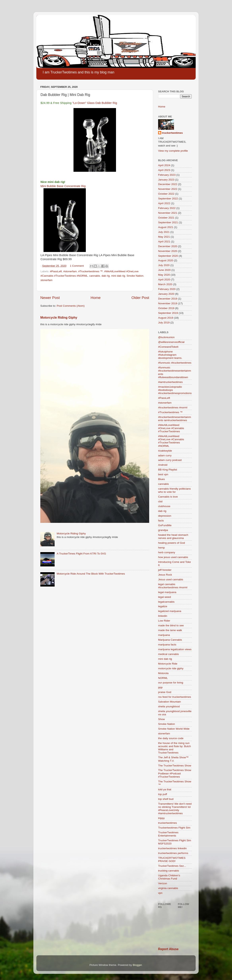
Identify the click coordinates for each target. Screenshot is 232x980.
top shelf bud (166, 799)
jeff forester (165, 570)
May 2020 (164, 275)
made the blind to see (171, 625)
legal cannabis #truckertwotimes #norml (173, 586)
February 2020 (167, 289)
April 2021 (164, 242)
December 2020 (168, 246)
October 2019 (166, 308)
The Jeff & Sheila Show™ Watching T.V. (173, 759)
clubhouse (164, 506)
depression (165, 516)
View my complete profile (173, 151)
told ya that (165, 789)
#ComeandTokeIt (168, 347)
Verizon (163, 883)
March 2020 (165, 284)
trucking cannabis (169, 871)
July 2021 (164, 232)
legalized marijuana (170, 611)
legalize (163, 606)
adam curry (165, 455)
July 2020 (164, 265)
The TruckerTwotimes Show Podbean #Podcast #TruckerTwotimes (175, 773)
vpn (160, 893)
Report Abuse (168, 949)
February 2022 (167, 208)
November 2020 (168, 251)
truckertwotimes (172, 133)
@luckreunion (166, 337)
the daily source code (171, 738)
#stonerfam (70, 271)
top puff (163, 794)
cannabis (95, 276)
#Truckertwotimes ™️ (90, 271)
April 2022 (164, 203)
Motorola (163, 673)
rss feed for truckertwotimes (175, 697)
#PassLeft (56, 271)
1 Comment (77, 266)
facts (161, 521)
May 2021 (164, 237)
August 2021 (166, 227)
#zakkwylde (165, 451)
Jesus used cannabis (171, 579)
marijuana (164, 635)
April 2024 (164, 165)
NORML (163, 678)
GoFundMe (165, 525)
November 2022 (168, 189)
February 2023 (167, 175)
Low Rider (164, 621)
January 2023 (166, 180)
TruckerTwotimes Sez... (172, 866)
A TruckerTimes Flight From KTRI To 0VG (81, 554)
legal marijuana (167, 592)
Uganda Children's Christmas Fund (169, 877)
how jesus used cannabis (173, 557)
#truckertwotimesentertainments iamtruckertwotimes (175, 419)
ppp (160, 687)
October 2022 (166, 194)
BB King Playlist (168, 470)
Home (96, 298)
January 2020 (166, 294)
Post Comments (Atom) (71, 306)
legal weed (165, 597)
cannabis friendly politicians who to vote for (174, 490)
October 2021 (166, 218)
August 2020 (166, 260)
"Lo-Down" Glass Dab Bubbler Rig (95, 103)
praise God (165, 692)
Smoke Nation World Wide (174, 729)
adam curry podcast (170, 460)
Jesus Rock (165, 575)
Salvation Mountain (170, 702)
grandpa (163, 530)
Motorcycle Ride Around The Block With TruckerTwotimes (91, 574)
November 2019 (168, 303)
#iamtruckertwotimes (170, 382)
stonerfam (46, 280)
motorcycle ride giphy (171, 668)
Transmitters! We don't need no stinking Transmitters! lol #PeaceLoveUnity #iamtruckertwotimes (175, 809)
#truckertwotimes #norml (173, 408)
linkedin (163, 616)
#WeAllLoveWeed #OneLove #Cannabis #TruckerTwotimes (171, 428)
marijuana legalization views (175, 649)
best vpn (163, 474)
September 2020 (168, 256)
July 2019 (164, 323)
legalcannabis (166, 602)
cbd (160, 501)
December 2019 (168, 299)
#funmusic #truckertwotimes (175, 363)
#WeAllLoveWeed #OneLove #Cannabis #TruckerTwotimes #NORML (171, 441)
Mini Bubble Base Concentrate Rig (63, 186)
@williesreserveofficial (171, 342)
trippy (161, 818)
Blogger (137, 965)
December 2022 (168, 184)
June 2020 (164, 270)
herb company (167, 552)
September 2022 (168, 199)
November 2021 (168, 213)
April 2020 (164, 280)
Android (163, 465)
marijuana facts (167, 645)
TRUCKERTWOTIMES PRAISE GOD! (172, 859)
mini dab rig (118, 276)
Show (161, 719)
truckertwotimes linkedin (172, 848)
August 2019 (166, 318)
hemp (161, 548)
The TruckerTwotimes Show (175, 766)
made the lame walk (170, 630)
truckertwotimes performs (173, 853)
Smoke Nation (135, 276)
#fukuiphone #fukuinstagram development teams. (170, 355)
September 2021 (168, 222)
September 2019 (168, 313)
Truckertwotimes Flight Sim (174, 828)
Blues (161, 479)
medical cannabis (168, 654)
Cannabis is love (168, 497)
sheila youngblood (169, 706)
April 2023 (164, 170)
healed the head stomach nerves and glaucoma (173, 536)
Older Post (140, 298)
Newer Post (50, 298)
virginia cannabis (168, 888)
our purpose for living (171, 683)
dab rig (106, 276)
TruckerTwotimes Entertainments (168, 834)
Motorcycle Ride (168, 664)
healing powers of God (172, 543)
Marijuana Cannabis (170, 640)
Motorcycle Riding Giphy (59, 318)
